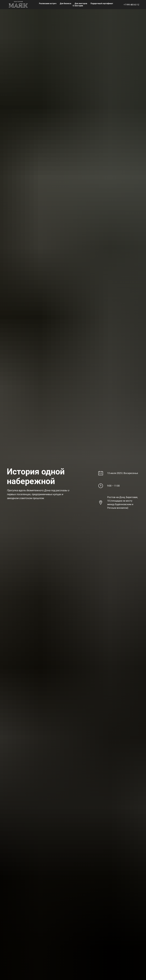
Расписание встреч (48, 3)
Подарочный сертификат (102, 3)
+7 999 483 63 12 (131, 5)
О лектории (78, 6)
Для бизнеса (65, 3)
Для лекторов (81, 3)
